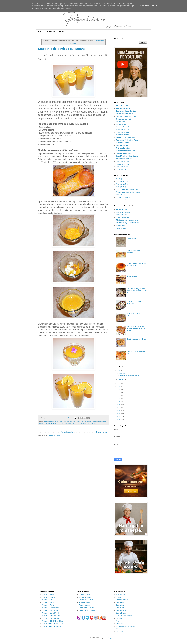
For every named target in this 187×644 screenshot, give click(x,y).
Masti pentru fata (122, 184)
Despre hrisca (121, 613)
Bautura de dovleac (50, 421)
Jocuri (118, 621)
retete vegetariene (123, 169)
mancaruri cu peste (123, 167)
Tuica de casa (121, 228)
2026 (119, 370)
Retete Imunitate (86, 421)
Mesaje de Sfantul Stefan (51, 616)
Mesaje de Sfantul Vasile (51, 618)
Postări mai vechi (102, 432)
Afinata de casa (122, 209)
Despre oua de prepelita (124, 616)
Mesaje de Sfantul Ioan (50, 610)
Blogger (110, 638)
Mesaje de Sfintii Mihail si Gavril (53, 621)
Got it (155, 6)
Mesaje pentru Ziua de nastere (53, 624)
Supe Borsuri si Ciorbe (124, 159)
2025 (119, 383)
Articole (118, 597)
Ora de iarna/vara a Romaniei (126, 626)
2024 (119, 386)
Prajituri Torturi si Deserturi (125, 138)
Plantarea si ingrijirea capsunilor (127, 220)
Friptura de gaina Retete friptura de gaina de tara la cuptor (136, 328)
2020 (119, 399)
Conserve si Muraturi (123, 119)
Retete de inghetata (123, 148)
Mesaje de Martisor (49, 602)
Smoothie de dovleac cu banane (62, 49)
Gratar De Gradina (123, 217)
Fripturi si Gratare (122, 124)
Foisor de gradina (122, 215)
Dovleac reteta (61, 421)
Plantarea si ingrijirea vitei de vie (127, 223)
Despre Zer (120, 608)
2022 (119, 393)
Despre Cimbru (121, 602)
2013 (119, 420)
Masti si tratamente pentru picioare (128, 192)
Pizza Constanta (85, 605)
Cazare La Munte (85, 597)
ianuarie (122, 380)
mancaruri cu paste (123, 164)
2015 (119, 414)
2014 (119, 417)
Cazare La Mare (85, 595)
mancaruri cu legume (123, 161)
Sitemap (61, 31)
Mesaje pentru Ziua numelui (52, 626)
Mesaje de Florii (48, 600)
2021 (119, 396)
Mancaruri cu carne (123, 132)
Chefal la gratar (132, 276)
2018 (119, 405)
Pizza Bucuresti (84, 602)
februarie (122, 373)
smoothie (94, 421)
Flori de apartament (123, 212)
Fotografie (119, 618)
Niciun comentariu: (66, 418)
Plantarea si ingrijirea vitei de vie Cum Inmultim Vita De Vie (137, 291)
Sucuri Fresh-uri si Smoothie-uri (86, 423)
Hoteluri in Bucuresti (86, 600)
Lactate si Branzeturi (123, 127)
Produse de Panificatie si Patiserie (128, 140)
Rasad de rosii (121, 225)
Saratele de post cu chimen (136, 339)
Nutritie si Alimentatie (73, 421)
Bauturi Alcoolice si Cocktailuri (127, 111)
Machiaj (119, 179)
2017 (119, 408)
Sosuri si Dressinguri (123, 153)
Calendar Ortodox (122, 600)
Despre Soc (120, 605)
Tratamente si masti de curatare (127, 200)
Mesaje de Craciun (49, 597)
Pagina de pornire (67, 432)
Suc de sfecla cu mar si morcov (129, 376)
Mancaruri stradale (123, 135)
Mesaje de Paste (48, 605)
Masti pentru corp (122, 181)
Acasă (40, 31)
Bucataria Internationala (124, 114)
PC (117, 629)
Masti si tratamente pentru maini (127, 189)
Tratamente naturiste (123, 197)
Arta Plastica (120, 595)
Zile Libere (119, 632)
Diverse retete (121, 122)
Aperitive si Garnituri (123, 108)
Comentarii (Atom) (54, 436)
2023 (119, 390)
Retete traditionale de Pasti (126, 151)
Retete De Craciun (123, 143)
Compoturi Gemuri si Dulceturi (127, 116)
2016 (119, 411)
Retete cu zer (121, 195)
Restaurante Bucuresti (87, 608)
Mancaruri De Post (123, 130)
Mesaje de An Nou (49, 595)
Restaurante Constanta (87, 610)
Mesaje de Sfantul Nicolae (51, 613)
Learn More (145, 6)
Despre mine (50, 31)
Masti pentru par (122, 187)
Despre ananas (121, 610)
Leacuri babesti (121, 624)
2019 (119, 402)
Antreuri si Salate (122, 106)
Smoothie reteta (70, 423)
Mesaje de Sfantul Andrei (51, 608)
